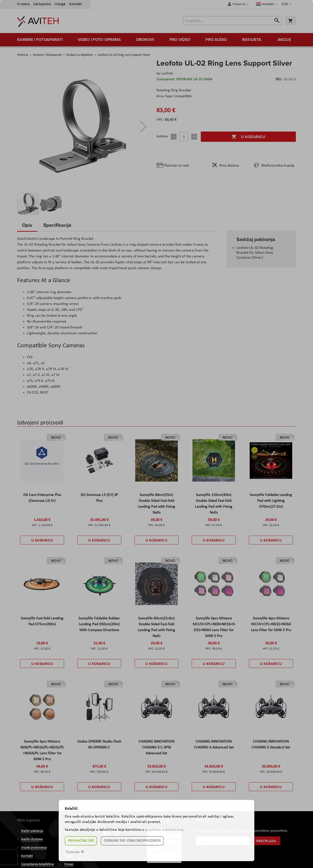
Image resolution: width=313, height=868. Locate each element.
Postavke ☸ (75, 852)
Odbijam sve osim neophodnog (132, 841)
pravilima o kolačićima (164, 830)
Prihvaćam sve (81, 841)
